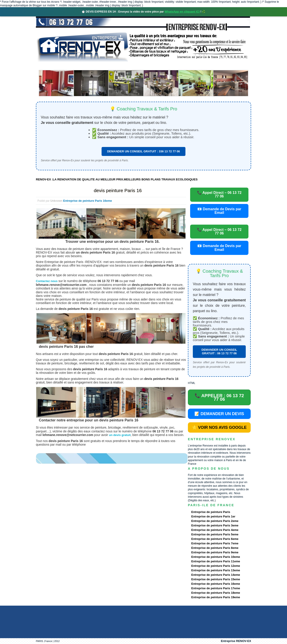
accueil (48, 66)
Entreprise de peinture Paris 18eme (216, 593)
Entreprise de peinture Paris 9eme (215, 552)
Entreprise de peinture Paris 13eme (216, 570)
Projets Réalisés (137, 66)
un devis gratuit (120, 435)
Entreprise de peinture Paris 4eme (215, 530)
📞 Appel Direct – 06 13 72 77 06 (219, 194)
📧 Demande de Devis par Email (219, 211)
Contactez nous (47, 281)
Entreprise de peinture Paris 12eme (216, 566)
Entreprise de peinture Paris (211, 512)
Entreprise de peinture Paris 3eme (215, 525)
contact (209, 66)
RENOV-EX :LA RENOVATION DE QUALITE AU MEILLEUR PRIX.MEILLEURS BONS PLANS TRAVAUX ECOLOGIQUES (117, 179)
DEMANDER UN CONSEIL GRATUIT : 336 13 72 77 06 (144, 151)
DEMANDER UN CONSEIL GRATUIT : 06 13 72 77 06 (219, 352)
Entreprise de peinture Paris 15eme (216, 579)
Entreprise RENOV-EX (236, 641)
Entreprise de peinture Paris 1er (213, 516)
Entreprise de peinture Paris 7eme (215, 543)
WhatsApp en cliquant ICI (182, 12)
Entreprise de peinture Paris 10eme (216, 557)
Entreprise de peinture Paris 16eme (88, 201)
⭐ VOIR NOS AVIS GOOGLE (219, 427)
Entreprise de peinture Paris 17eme (216, 588)
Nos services (101, 66)
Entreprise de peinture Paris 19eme (216, 597)
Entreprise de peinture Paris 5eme (215, 534)
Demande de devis (177, 66)
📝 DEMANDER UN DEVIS (219, 414)
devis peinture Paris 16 (118, 190)
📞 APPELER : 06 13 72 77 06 (219, 397)
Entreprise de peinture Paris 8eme (215, 548)
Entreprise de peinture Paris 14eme (216, 575)
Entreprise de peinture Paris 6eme (215, 539)
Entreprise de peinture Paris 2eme (215, 521)
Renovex (72, 66)
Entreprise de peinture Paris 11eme (216, 561)
